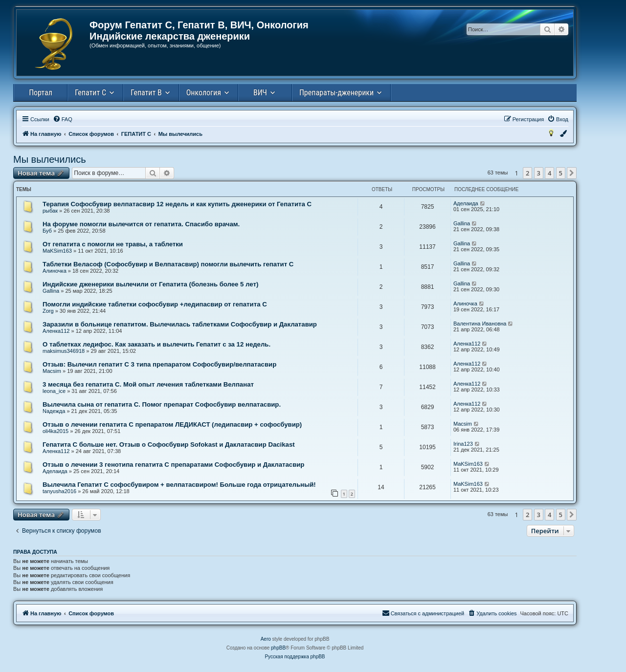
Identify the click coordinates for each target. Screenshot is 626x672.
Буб (47, 231)
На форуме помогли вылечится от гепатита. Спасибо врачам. (141, 224)
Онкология (204, 93)
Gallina (462, 223)
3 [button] (539, 173)
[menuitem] (63, 119)
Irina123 (463, 444)
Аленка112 (56, 331)
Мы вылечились (50, 159)
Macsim (52, 371)
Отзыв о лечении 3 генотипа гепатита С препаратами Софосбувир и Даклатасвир (173, 465)
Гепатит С (90, 93)
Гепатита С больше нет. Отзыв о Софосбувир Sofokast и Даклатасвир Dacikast (169, 444)
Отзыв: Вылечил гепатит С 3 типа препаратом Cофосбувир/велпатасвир (159, 364)
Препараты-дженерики (336, 93)
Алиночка (55, 271)
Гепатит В (146, 93)
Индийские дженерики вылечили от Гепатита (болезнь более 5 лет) (150, 284)
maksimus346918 (64, 351)
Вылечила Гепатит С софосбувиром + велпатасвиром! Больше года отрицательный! (179, 485)
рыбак (50, 211)
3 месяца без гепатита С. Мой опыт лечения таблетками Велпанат (148, 384)
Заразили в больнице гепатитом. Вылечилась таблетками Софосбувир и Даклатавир (180, 324)
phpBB (278, 648)
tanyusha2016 (59, 491)
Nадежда (54, 411)
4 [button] (549, 173)
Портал (41, 93)
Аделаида (466, 203)
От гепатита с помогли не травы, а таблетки (113, 244)
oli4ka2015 (56, 431)
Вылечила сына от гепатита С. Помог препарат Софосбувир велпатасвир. (162, 404)
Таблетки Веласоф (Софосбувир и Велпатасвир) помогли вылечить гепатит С (168, 264)
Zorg (48, 311)
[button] (572, 173)
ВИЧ (260, 93)
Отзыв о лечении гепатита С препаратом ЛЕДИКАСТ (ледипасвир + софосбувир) (172, 424)
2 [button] (527, 173)
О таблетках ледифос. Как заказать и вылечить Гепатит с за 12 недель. (156, 344)
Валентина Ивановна (480, 324)
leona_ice (54, 391)
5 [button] (561, 173)
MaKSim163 (57, 251)
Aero (266, 639)
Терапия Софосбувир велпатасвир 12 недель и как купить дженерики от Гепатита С (177, 204)
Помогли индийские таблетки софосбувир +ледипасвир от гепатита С (155, 304)
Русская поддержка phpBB (295, 657)
